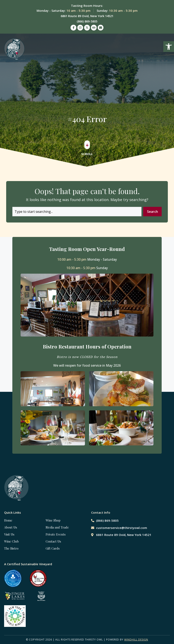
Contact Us (53, 541)
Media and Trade (57, 527)
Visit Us (9, 534)
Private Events (56, 534)
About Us (11, 527)
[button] (169, 47)
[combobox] (77, 212)
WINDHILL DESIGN (136, 640)
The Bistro (11, 548)
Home (8, 520)
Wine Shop (53, 520)
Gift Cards (53, 548)
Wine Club (11, 541)
